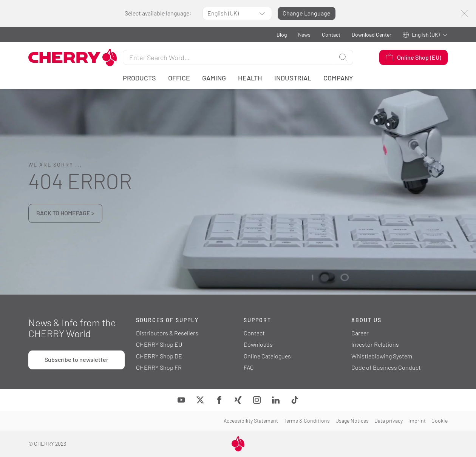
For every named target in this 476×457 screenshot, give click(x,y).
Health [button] (250, 78)
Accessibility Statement (251, 421)
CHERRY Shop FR (159, 367)
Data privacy (389, 421)
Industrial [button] (293, 78)
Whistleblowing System (382, 356)
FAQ (249, 367)
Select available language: (158, 13)
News (304, 35)
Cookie (440, 421)
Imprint (417, 421)
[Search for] (228, 57)
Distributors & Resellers (167, 333)
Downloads (258, 344)
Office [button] (179, 78)
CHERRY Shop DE (159, 356)
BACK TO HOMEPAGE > (65, 213)
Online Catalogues (267, 356)
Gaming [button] (214, 78)
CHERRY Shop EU (159, 344)
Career (360, 333)
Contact (331, 35)
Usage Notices (352, 421)
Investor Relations (375, 344)
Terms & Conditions (307, 421)
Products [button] (139, 78)
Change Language (307, 13)
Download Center (372, 35)
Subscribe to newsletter (76, 359)
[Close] (464, 13)
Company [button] (338, 78)
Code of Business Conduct (386, 367)
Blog (282, 35)
